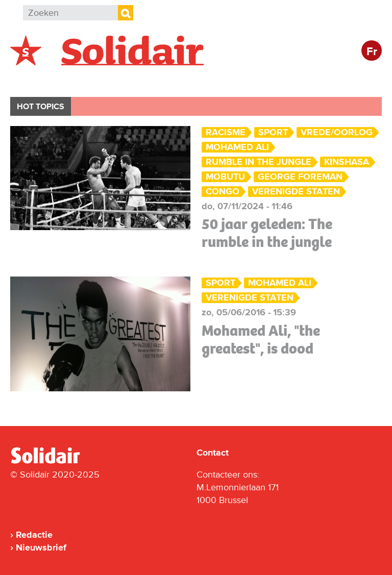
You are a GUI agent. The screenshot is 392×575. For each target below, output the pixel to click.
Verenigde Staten (296, 192)
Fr (372, 52)
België (35, 80)
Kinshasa (347, 162)
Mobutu (225, 177)
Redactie (34, 535)
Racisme (226, 132)
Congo (223, 192)
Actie (148, 80)
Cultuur (259, 80)
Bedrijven (201, 80)
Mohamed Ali (237, 147)
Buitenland (93, 80)
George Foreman (300, 177)
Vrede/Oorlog (337, 132)
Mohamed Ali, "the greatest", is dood (261, 340)
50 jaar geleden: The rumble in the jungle (267, 233)
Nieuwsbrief (41, 547)
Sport (273, 132)
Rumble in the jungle (259, 162)
